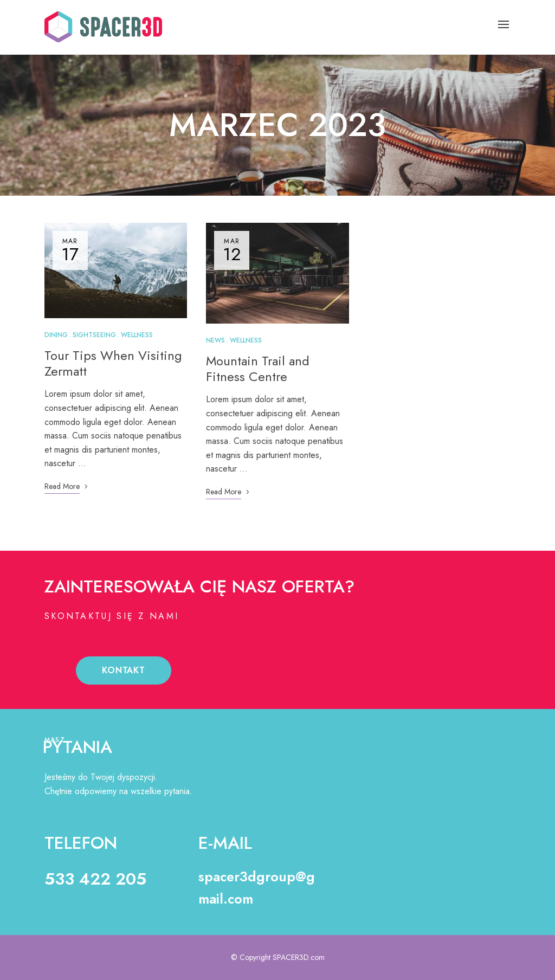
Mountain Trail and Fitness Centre (258, 369)
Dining (56, 335)
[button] (124, 670)
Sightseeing (94, 335)
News (215, 340)
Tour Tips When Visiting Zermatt (113, 363)
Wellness (137, 335)
